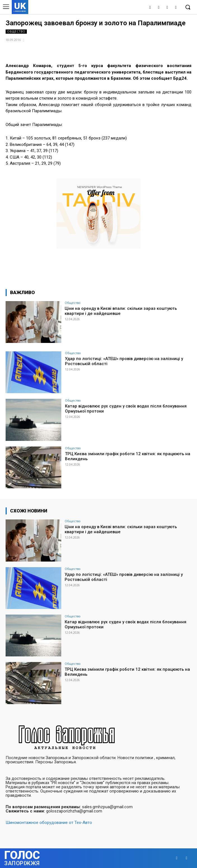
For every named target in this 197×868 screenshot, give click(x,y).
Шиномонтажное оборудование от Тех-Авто (49, 823)
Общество (16, 32)
